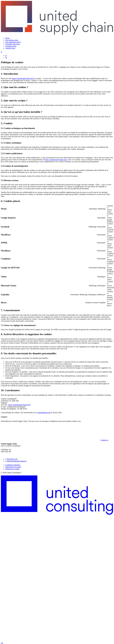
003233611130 (12, 459)
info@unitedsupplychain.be (17, 461)
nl (6, 56)
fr (1, 52)
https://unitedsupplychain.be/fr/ (23, 78)
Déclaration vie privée (13, 467)
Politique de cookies (13, 469)
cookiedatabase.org (44, 413)
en (6, 58)
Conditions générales (13, 465)
